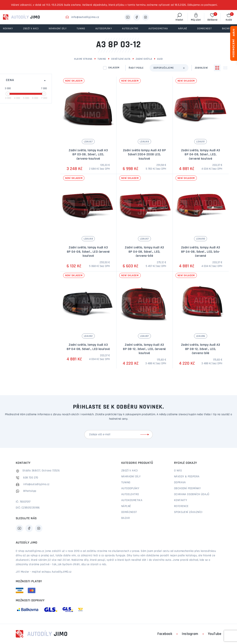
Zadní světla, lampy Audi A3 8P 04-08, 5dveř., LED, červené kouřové (201, 155)
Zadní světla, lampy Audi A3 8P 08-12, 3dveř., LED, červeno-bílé (201, 349)
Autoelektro (130, 494)
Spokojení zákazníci (188, 512)
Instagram (190, 634)
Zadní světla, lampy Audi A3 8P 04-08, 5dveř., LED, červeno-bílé (144, 252)
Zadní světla (144, 59)
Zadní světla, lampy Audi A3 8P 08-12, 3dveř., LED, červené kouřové (144, 349)
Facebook (165, 634)
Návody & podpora (187, 477)
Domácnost (129, 512)
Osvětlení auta (121, 59)
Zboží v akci (130, 471)
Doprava (180, 483)
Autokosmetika (132, 500)
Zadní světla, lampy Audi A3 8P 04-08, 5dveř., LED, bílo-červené (201, 252)
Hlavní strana (83, 59)
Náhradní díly (131, 477)
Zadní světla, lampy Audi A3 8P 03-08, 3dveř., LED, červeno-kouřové (88, 155)
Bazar (126, 518)
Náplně (126, 506)
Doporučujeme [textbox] (164, 68)
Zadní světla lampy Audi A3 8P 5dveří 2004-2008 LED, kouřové (144, 155)
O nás (178, 471)
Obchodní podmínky (187, 488)
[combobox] (169, 68)
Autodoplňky (130, 488)
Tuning (102, 59)
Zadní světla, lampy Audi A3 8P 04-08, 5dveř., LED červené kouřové (88, 252)
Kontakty (181, 500)
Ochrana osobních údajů (192, 494)
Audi (160, 59)
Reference (181, 506)
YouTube (215, 634)
